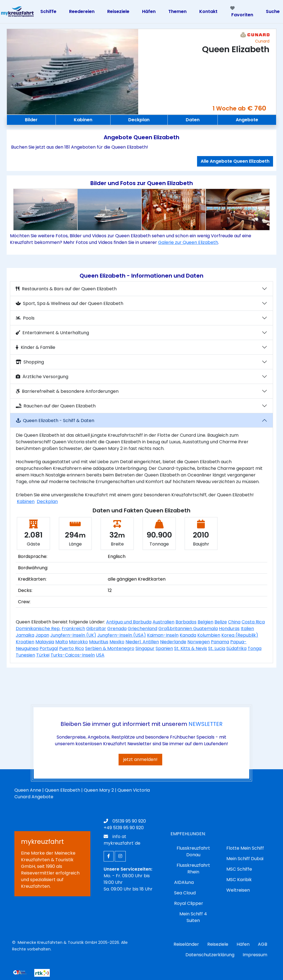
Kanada (188, 635)
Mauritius (99, 642)
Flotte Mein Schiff (245, 848)
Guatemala (205, 629)
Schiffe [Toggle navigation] (48, 11)
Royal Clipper (189, 903)
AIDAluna (184, 882)
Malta (61, 642)
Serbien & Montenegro (110, 648)
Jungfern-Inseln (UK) (73, 635)
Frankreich (73, 629)
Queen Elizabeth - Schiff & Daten (55, 421)
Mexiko (117, 642)
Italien (247, 629)
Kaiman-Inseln (163, 635)
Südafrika (236, 648)
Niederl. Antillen (142, 642)
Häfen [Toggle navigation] (149, 11)
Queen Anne (28, 790)
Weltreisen (238, 890)
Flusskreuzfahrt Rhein (193, 869)
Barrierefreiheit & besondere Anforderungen (67, 391)
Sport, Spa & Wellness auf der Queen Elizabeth (70, 303)
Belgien (205, 622)
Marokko (78, 642)
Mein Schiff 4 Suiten (193, 917)
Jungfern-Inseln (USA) (122, 635)
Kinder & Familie (36, 347)
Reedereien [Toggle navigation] (82, 11)
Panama (220, 642)
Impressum (255, 955)
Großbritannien (176, 629)
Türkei (43, 655)
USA (100, 655)
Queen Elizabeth (62, 790)
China (234, 622)
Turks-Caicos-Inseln (73, 655)
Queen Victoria (134, 790)
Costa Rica (253, 622)
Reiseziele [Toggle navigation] (118, 11)
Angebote (247, 120)
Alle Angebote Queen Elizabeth (235, 161)
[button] (30, 210)
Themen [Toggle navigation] (177, 11)
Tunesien (25, 655)
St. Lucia (217, 648)
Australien (163, 622)
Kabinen (83, 120)
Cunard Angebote (34, 797)
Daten (193, 120)
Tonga (255, 648)
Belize (221, 622)
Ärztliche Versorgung (42, 377)
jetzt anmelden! (140, 759)
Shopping (30, 362)
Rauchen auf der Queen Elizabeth (56, 406)
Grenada (117, 629)
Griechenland (142, 629)
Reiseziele (218, 944)
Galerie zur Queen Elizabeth (188, 242)
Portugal (49, 648)
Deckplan (139, 120)
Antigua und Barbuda (129, 622)
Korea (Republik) (240, 635)
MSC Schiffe (239, 869)
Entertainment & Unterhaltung (52, 333)
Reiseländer (186, 944)
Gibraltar (96, 629)
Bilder (31, 120)
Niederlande (173, 642)
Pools (25, 318)
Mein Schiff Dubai (245, 859)
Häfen (243, 944)
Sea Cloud (185, 893)
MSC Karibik (239, 880)
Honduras (229, 629)
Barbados (186, 622)
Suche (273, 11)
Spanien (164, 648)
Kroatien (25, 642)
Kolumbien (209, 635)
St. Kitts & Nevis (191, 648)
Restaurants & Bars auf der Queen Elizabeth (66, 289)
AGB (263, 944)
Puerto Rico (72, 648)
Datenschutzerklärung (210, 955)
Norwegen (199, 642)
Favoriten (242, 12)
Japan (42, 635)
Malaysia (45, 642)
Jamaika (25, 635)
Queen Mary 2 (99, 790)
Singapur (145, 648)
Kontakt (208, 11)
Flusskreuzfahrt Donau (193, 851)
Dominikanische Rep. (38, 629)
